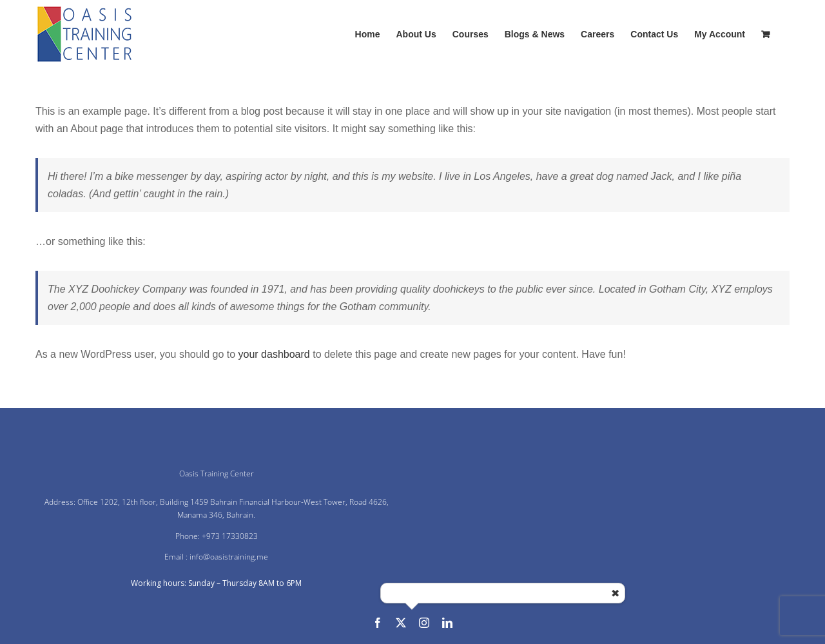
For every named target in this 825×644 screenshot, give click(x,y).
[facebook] (378, 623)
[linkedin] (447, 623)
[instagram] (424, 623)
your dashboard (274, 354)
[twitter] (401, 623)
